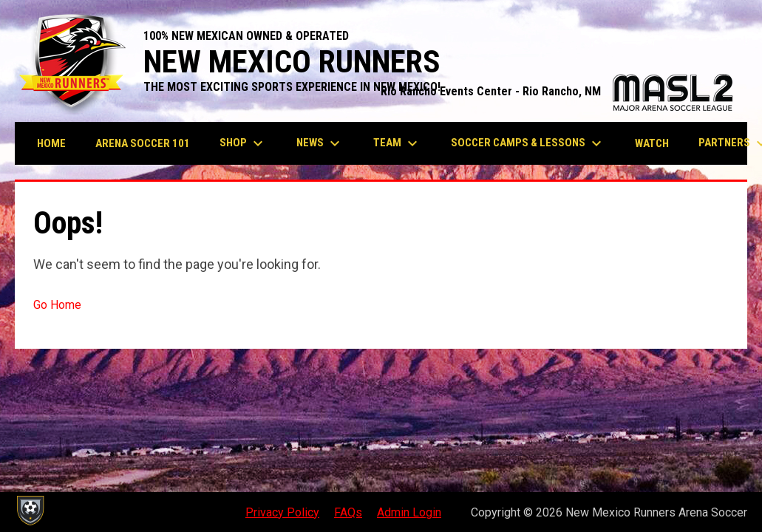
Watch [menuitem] (652, 143)
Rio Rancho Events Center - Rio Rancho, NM (557, 91)
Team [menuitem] (397, 143)
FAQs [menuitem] (348, 512)
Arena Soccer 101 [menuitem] (143, 143)
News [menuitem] (320, 143)
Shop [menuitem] (243, 143)
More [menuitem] (723, 143)
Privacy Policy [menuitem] (282, 512)
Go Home (57, 305)
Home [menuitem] (51, 143)
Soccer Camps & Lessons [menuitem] (528, 143)
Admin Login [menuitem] (409, 512)
